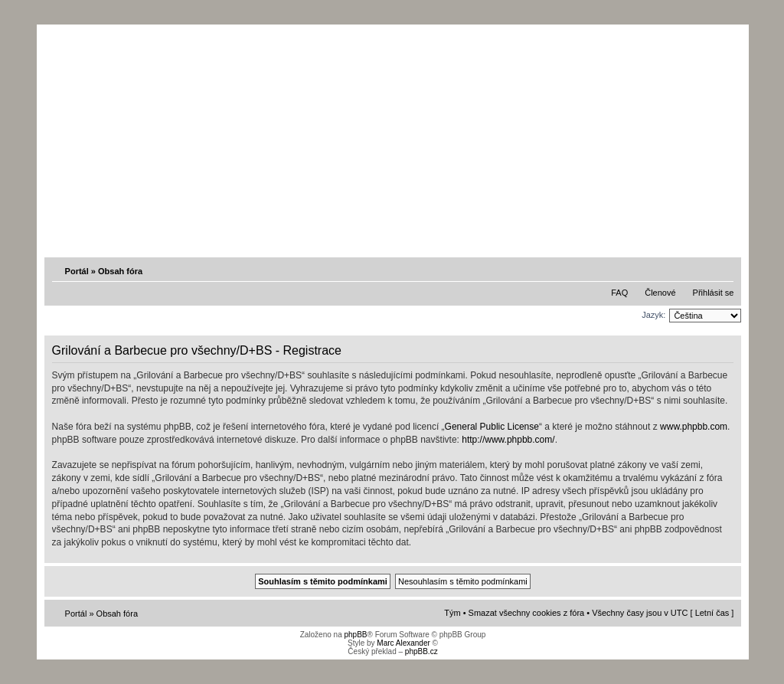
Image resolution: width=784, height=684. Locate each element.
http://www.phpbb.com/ (508, 440)
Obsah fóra (120, 271)
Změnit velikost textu (724, 270)
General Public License (492, 427)
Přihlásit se (714, 293)
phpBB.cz (421, 651)
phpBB (355, 635)
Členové (660, 293)
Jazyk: (653, 315)
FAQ (619, 293)
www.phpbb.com (694, 427)
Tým (452, 613)
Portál (77, 271)
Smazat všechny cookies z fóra (527, 613)
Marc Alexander (403, 643)
